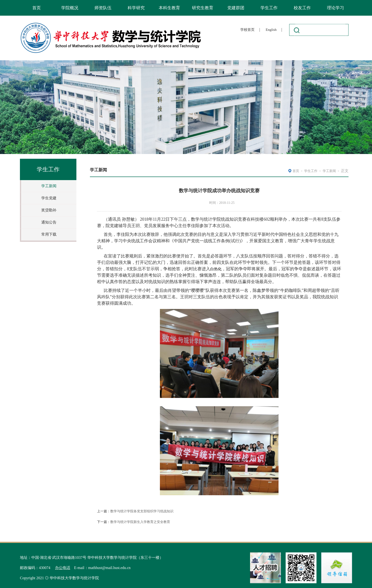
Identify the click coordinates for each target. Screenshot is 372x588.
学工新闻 (49, 186)
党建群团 (236, 8)
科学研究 (136, 8)
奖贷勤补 (49, 210)
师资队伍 (103, 8)
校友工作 (302, 8)
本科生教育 (169, 8)
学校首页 (247, 30)
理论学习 (335, 8)
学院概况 (70, 8)
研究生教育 (203, 8)
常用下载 (49, 234)
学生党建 (49, 198)
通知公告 (49, 222)
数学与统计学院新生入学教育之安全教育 (140, 522)
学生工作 (269, 8)
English (271, 30)
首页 (37, 8)
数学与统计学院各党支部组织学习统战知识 (142, 511)
